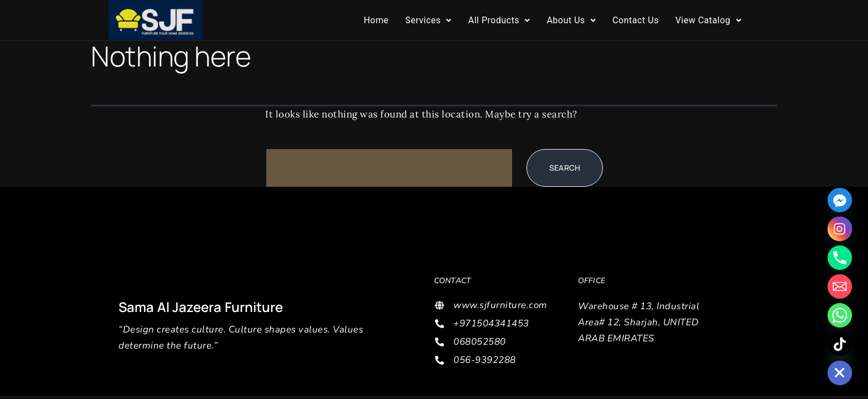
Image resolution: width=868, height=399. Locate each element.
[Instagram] (840, 229)
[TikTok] (840, 344)
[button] (428, 21)
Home (376, 20)
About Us (572, 20)
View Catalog (708, 20)
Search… (286, 138)
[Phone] (840, 258)
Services (428, 20)
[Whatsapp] (840, 315)
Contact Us (635, 20)
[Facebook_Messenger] (840, 200)
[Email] (840, 287)
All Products (499, 20)
